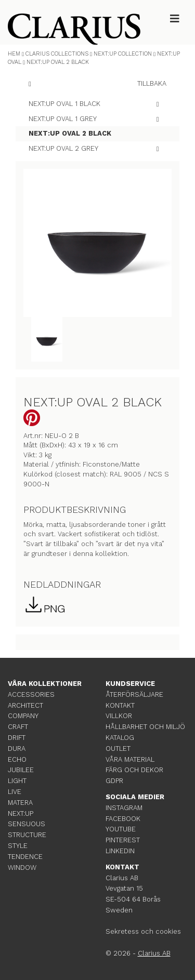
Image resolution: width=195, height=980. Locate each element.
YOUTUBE (121, 829)
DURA (17, 749)
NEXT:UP (21, 813)
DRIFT (17, 738)
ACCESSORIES (31, 694)
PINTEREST (123, 840)
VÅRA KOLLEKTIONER (45, 684)
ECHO (17, 759)
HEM (14, 54)
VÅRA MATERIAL (130, 759)
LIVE (15, 792)
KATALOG (120, 738)
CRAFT (18, 727)
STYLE (18, 846)
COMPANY (23, 716)
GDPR (114, 781)
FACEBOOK (123, 819)
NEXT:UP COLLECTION (123, 54)
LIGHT (17, 781)
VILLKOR (119, 716)
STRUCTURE (27, 835)
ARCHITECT (25, 705)
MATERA (20, 803)
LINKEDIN (120, 851)
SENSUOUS (27, 824)
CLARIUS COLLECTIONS (57, 54)
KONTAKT (120, 705)
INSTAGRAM (124, 808)
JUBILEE (21, 770)
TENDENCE (25, 857)
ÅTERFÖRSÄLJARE (134, 694)
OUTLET (118, 749)
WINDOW (22, 868)
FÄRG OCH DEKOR (134, 770)
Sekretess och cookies (143, 931)
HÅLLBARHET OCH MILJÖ (145, 727)
